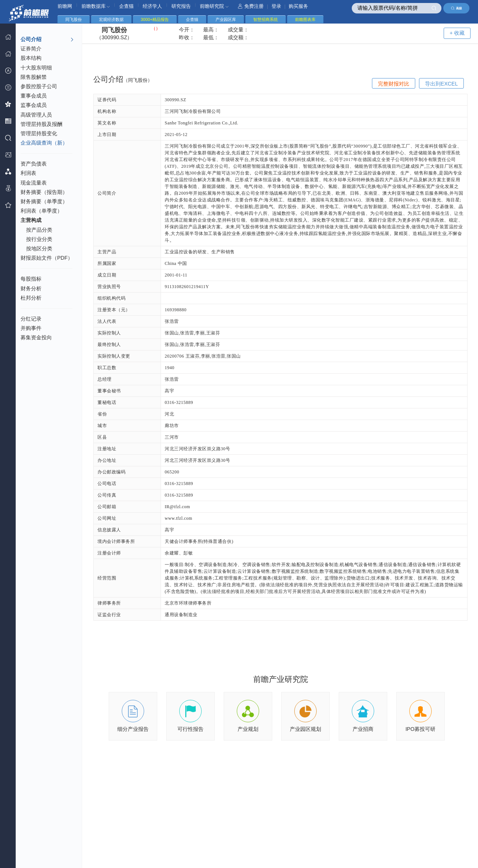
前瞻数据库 (96, 6)
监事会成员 (34, 105)
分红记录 (31, 319)
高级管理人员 (36, 115)
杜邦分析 (31, 298)
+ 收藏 (457, 33)
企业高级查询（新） (44, 143)
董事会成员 (34, 96)
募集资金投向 (36, 337)
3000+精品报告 (155, 19)
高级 (457, 8)
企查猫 (126, 6)
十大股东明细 (36, 68)
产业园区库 (226, 19)
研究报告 (181, 6)
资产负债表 (34, 164)
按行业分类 (39, 239)
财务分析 (31, 288)
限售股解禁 (34, 77)
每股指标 (31, 279)
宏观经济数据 (111, 19)
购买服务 (298, 6)
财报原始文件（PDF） (47, 258)
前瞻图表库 (305, 19)
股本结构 (31, 58)
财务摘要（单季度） (44, 201)
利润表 (28, 173)
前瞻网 (65, 6)
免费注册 (251, 6)
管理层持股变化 (39, 133)
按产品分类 (39, 230)
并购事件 (31, 328)
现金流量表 (34, 183)
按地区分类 (39, 248)
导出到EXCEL (441, 84)
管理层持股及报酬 (41, 124)
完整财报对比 (394, 84)
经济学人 (152, 6)
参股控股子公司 (39, 86)
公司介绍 (47, 40)
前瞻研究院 (214, 6)
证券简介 (31, 49)
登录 (276, 6)
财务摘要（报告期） (44, 192)
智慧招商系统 (266, 19)
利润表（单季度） (41, 211)
